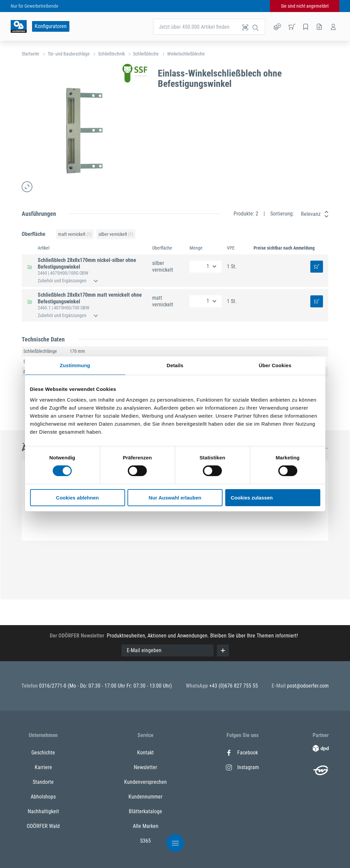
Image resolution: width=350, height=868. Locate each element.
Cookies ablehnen (77, 498)
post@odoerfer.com (308, 686)
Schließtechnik (111, 54)
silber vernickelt (116, 234)
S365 (145, 841)
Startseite (31, 54)
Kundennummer (145, 797)
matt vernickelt (75, 234)
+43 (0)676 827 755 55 (234, 686)
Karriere (43, 767)
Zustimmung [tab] (75, 365)
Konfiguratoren (51, 26)
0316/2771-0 (53, 686)
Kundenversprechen (145, 782)
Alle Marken (146, 826)
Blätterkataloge (145, 811)
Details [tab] (175, 365)
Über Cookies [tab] (275, 365)
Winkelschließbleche (186, 54)
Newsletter (145, 767)
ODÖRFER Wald (43, 826)
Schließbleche (146, 54)
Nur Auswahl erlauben (175, 498)
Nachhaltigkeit (43, 811)
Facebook (242, 753)
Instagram (242, 767)
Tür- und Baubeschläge (69, 54)
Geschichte (43, 753)
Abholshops (43, 797)
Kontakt (145, 753)
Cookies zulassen (252, 498)
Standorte (43, 782)
